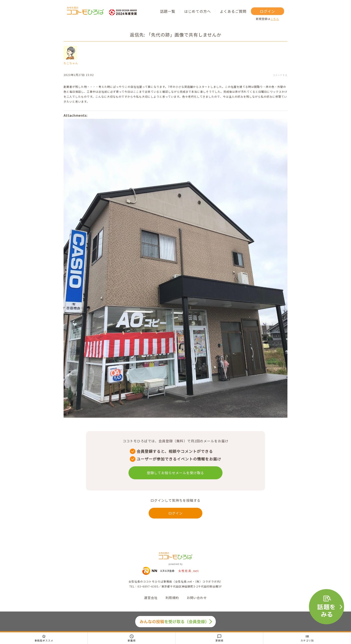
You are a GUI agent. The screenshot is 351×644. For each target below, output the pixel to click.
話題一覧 (168, 11)
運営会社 (151, 598)
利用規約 (172, 598)
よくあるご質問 (233, 11)
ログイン (268, 11)
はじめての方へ (198, 11)
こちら (275, 19)
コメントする (280, 75)
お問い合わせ (197, 598)
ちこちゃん (71, 63)
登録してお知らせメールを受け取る (175, 473)
